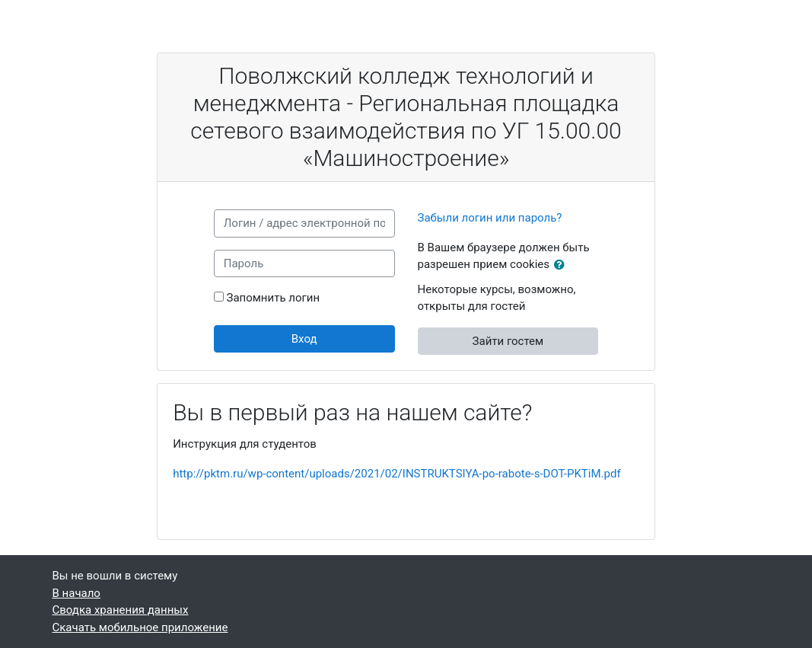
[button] (562, 265)
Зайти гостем (508, 341)
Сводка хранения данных (121, 610)
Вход (304, 339)
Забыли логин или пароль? (490, 218)
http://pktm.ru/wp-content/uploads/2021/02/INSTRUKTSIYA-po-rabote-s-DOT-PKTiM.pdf (396, 474)
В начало (76, 593)
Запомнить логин (273, 298)
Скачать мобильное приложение (140, 627)
